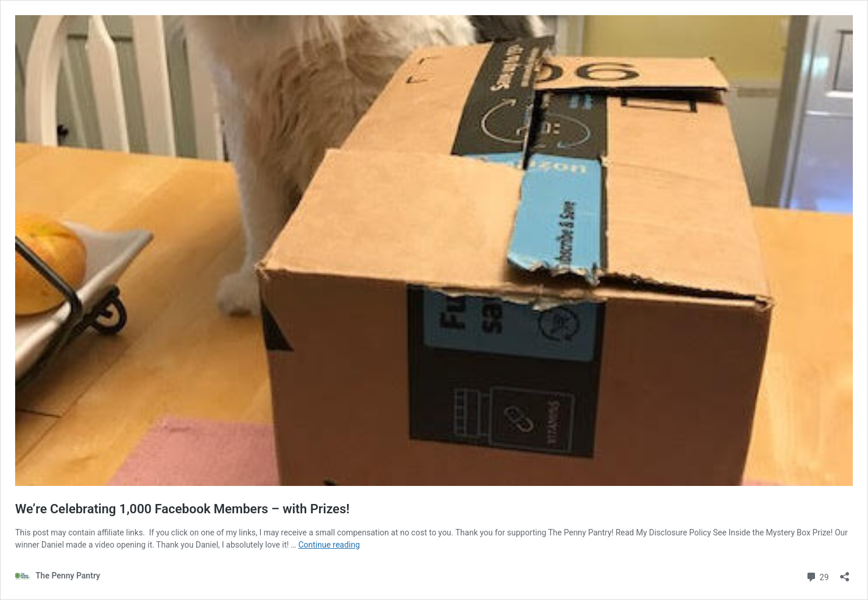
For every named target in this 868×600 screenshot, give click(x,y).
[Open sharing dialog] (845, 573)
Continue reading (329, 545)
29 (817, 576)
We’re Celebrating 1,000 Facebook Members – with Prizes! (182, 509)
